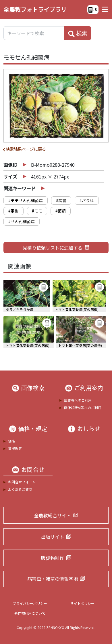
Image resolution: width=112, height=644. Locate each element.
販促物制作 (53, 558)
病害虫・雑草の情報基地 (53, 579)
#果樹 (13, 211)
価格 (11, 441)
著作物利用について (30, 613)
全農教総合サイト (53, 515)
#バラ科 (87, 200)
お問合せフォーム (22, 482)
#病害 (61, 200)
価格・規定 (33, 429)
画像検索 (33, 388)
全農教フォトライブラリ (35, 9)
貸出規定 (15, 448)
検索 (78, 33)
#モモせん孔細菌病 (26, 200)
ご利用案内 (89, 388)
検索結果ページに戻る (26, 149)
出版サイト (53, 537)
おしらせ (89, 429)
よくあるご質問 (20, 489)
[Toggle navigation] (104, 10)
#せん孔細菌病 (22, 221)
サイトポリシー (82, 603)
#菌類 (61, 211)
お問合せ (33, 470)
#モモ (37, 211)
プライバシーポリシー (30, 603)
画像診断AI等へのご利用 (83, 408)
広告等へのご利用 (78, 400)
